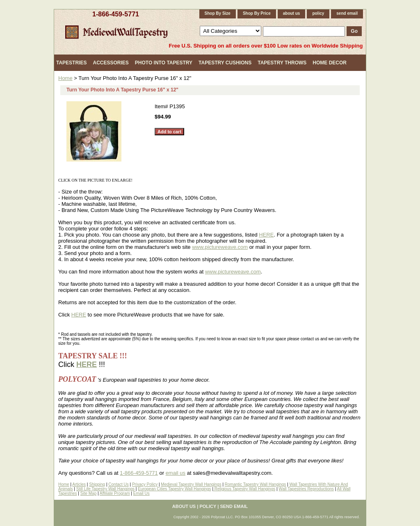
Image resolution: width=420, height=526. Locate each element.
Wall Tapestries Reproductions (306, 489)
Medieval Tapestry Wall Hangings (191, 484)
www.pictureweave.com (220, 247)
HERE (266, 235)
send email (347, 13)
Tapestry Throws (282, 63)
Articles (79, 484)
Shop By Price (257, 13)
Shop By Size (218, 13)
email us (176, 473)
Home (65, 78)
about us (292, 13)
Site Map (88, 493)
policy (318, 13)
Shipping (97, 484)
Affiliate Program (115, 493)
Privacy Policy (145, 484)
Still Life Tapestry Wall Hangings (105, 489)
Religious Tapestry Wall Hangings (244, 489)
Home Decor (330, 63)
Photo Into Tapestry (164, 63)
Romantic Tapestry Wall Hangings (256, 484)
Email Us (142, 493)
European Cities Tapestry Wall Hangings (174, 489)
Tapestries (71, 63)
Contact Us (118, 484)
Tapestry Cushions (225, 63)
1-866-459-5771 (116, 14)
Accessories (111, 63)
